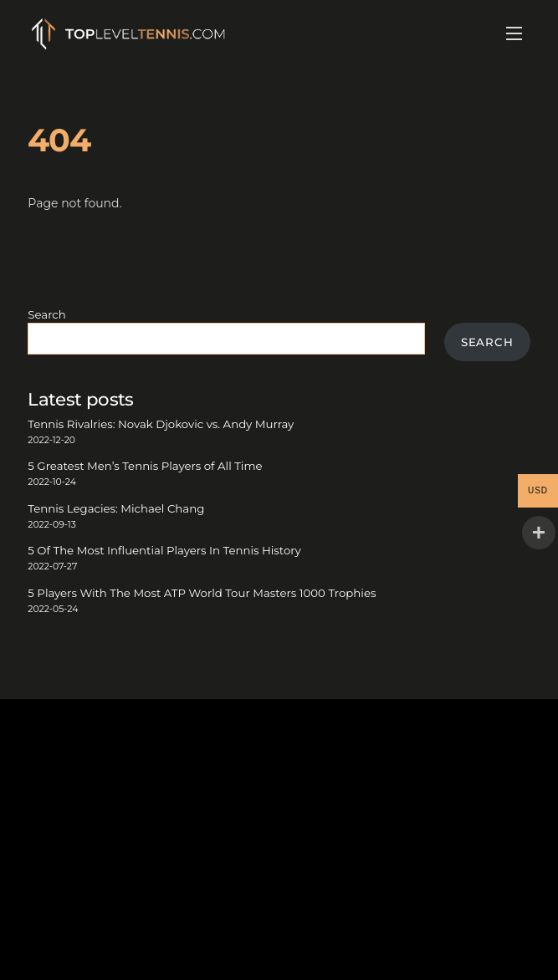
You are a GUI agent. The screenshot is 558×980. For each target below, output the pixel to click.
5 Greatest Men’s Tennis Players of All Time (145, 466)
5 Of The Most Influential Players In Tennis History (164, 550)
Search (46, 314)
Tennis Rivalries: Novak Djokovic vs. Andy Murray (161, 424)
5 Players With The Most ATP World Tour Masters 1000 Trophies (202, 593)
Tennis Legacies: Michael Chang (116, 508)
